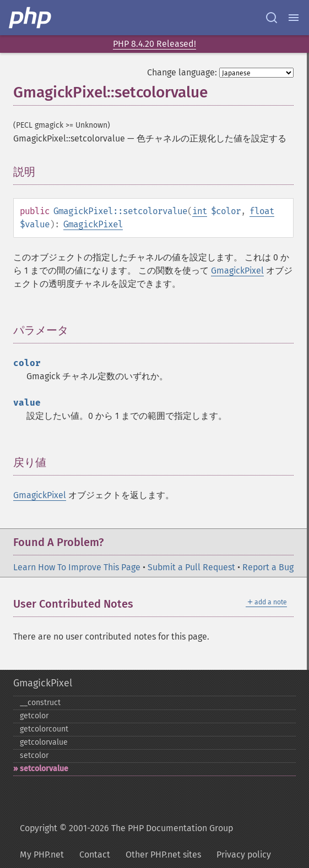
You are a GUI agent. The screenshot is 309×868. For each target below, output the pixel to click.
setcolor (34, 755)
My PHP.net (42, 855)
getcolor (34, 716)
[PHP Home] (31, 18)
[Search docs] (272, 18)
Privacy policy (244, 855)
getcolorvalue (44, 742)
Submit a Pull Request (191, 567)
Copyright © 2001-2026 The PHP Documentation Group (126, 828)
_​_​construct (40, 703)
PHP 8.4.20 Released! (154, 44)
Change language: (182, 72)
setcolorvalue (44, 769)
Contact (95, 855)
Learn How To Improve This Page (77, 567)
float (262, 211)
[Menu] (294, 18)
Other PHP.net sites (163, 855)
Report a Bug (268, 567)
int (200, 211)
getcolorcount (44, 729)
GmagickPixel (93, 224)
